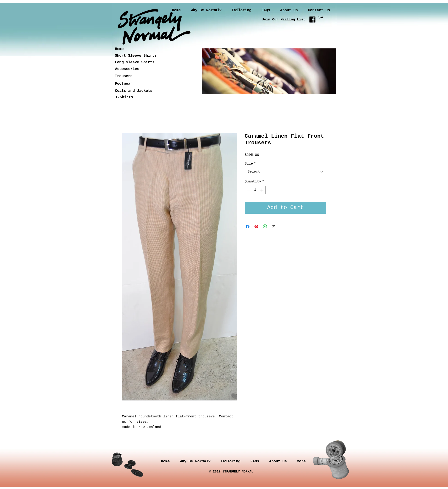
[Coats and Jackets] (134, 91)
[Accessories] (127, 69)
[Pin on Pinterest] (256, 226)
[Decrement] (248, 190)
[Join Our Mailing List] (284, 20)
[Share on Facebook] (248, 226)
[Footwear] (124, 84)
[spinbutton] (255, 190)
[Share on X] (274, 226)
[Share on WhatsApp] (265, 226)
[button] (321, 17)
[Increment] (262, 190)
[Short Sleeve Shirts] (136, 56)
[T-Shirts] (124, 97)
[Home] (119, 49)
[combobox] (285, 172)
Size (250, 164)
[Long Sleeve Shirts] (135, 63)
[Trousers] (124, 76)
